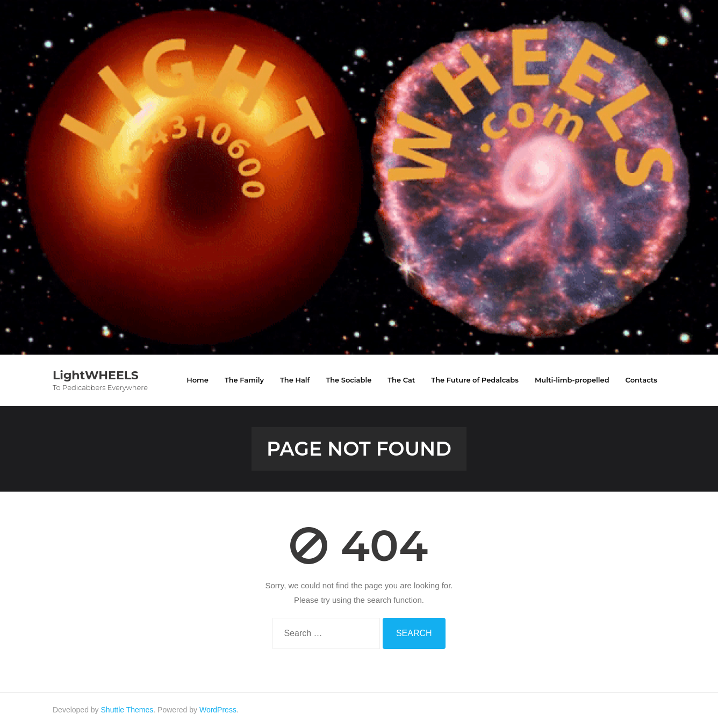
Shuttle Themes (127, 710)
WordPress (218, 710)
